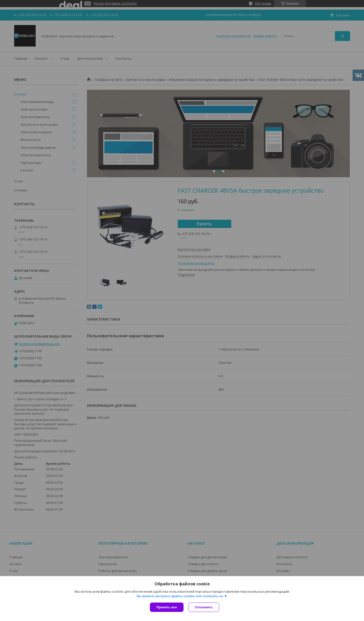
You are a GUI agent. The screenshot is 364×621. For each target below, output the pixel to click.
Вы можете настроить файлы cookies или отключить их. (180, 596)
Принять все (167, 607)
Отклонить (204, 607)
